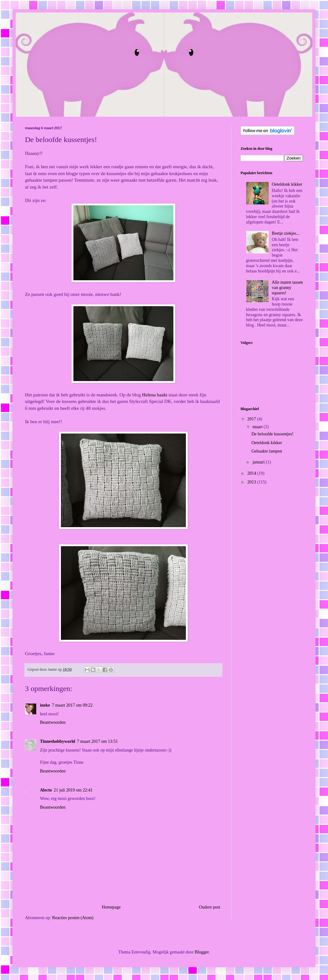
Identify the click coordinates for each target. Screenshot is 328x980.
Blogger (202, 952)
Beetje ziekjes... (286, 233)
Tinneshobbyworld (58, 741)
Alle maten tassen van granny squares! (287, 288)
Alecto (46, 790)
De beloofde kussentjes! (273, 434)
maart (258, 427)
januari (259, 462)
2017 (252, 419)
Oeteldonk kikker (287, 184)
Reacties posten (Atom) (73, 918)
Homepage (111, 907)
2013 (252, 482)
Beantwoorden (53, 722)
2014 (252, 473)
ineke (45, 705)
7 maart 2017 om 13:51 (98, 741)
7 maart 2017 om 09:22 (72, 705)
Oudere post (210, 907)
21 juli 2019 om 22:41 (73, 790)
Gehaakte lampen (267, 451)
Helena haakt (155, 395)
